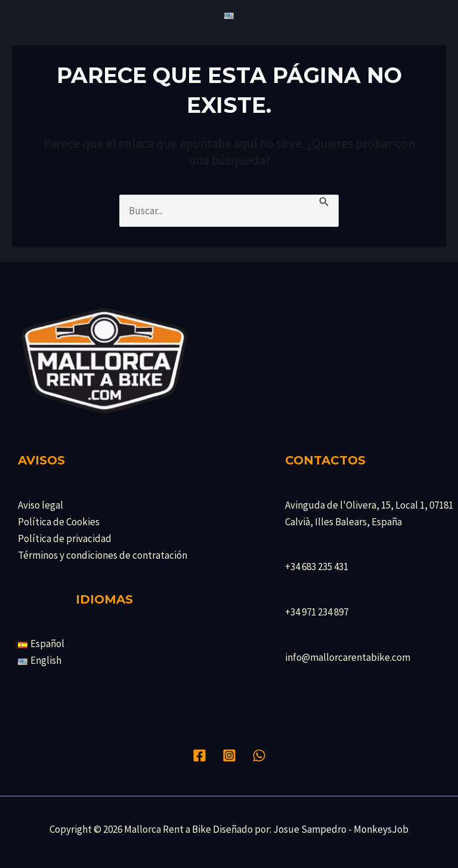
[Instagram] (229, 755)
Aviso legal (41, 505)
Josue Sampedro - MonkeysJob (341, 829)
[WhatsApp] (259, 755)
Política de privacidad (65, 538)
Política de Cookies (59, 522)
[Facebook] (199, 755)
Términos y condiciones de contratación (103, 555)
